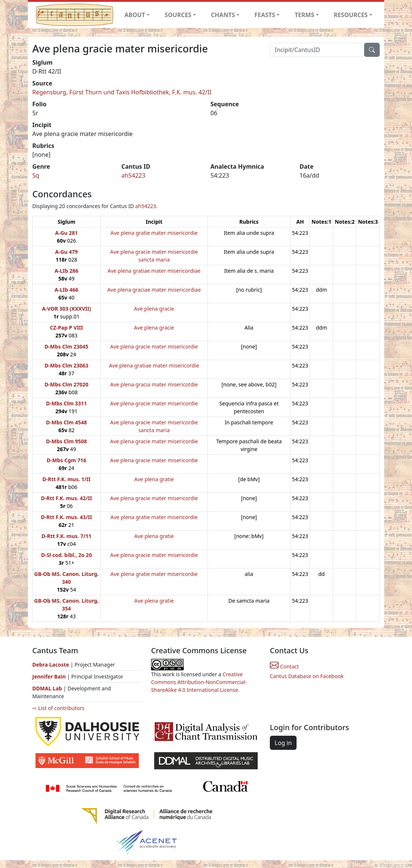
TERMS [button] (305, 15)
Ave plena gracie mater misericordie (154, 346)
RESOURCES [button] (351, 15)
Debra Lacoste (51, 665)
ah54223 (133, 175)
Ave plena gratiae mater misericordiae (154, 271)
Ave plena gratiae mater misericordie (154, 365)
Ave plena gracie (154, 309)
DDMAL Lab (47, 688)
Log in (283, 743)
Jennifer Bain (50, 676)
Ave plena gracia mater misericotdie (154, 384)
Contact (284, 666)
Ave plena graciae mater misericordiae (154, 290)
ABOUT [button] (135, 15)
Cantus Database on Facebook (307, 676)
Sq (36, 175)
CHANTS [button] (223, 15)
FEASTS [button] (265, 15)
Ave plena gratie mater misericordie (154, 233)
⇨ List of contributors (58, 708)
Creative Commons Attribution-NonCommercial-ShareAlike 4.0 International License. (199, 682)
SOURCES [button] (178, 15)
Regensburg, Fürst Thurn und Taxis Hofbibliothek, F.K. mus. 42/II (122, 92)
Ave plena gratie (154, 479)
